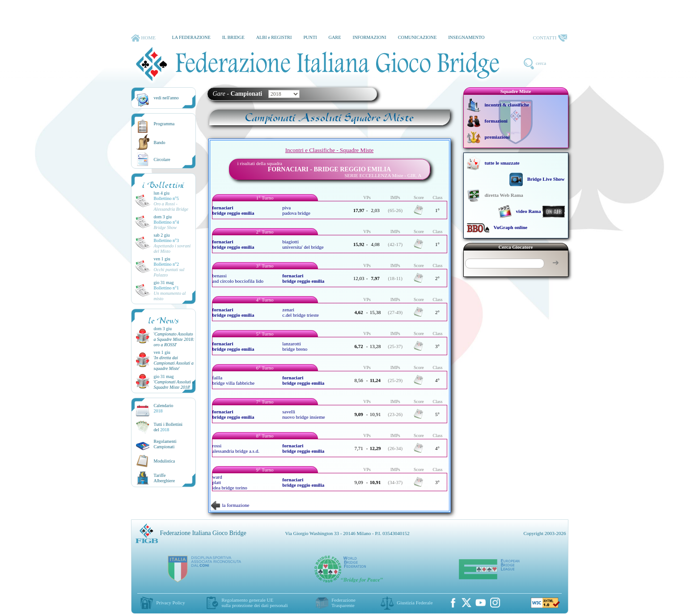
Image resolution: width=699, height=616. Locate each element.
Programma (164, 124)
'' (174, 339)
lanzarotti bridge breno (295, 346)
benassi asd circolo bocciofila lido (238, 278)
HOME (143, 38)
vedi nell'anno (166, 98)
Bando (160, 142)
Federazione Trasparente (343, 603)
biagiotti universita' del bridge (303, 244)
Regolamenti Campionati (165, 444)
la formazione (230, 505)
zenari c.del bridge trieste (301, 312)
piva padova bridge (296, 210)
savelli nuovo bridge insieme (303, 414)
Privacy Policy (170, 603)
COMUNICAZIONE (417, 37)
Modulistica (165, 461)
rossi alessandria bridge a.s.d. (236, 448)
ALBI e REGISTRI (274, 37)
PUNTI (310, 37)
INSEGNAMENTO (466, 37)
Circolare (162, 159)
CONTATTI (550, 38)
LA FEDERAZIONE (191, 37)
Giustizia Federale (415, 603)
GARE (335, 37)
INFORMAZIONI (369, 37)
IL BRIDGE (233, 37)
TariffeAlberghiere (165, 478)
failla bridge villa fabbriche (234, 380)
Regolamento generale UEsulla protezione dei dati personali (254, 603)
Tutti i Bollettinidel (168, 427)
